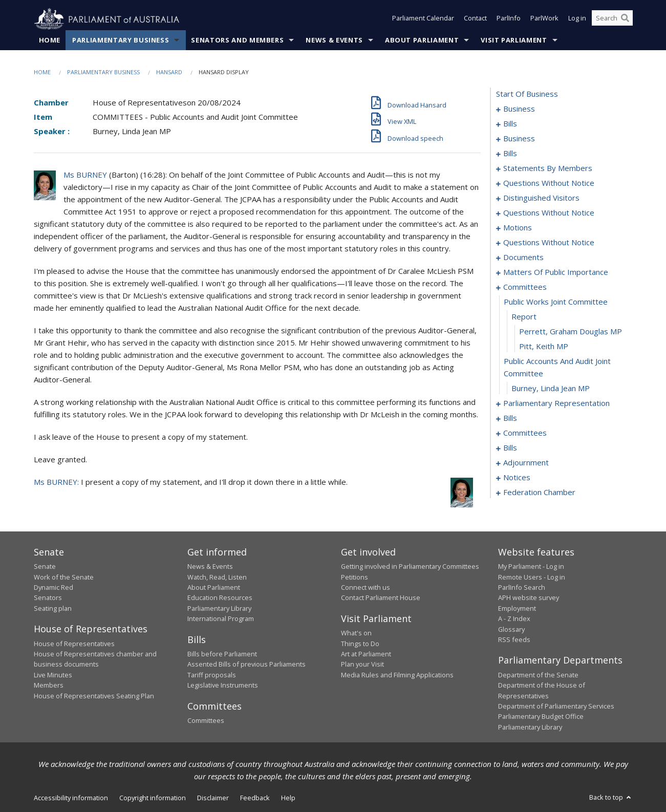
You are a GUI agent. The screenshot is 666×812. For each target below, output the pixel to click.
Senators (48, 598)
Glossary (511, 629)
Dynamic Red (53, 588)
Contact (475, 19)
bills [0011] (510, 154)
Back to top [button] (611, 798)
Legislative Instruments (223, 686)
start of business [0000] (527, 94)
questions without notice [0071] (549, 213)
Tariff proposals (212, 675)
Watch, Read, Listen (217, 577)
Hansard (169, 72)
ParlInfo (509, 19)
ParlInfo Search (522, 588)
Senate (45, 567)
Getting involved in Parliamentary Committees (410, 567)
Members (49, 686)
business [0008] (519, 139)
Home (50, 40)
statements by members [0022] (548, 168)
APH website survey (529, 598)
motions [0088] (518, 228)
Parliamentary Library (219, 608)
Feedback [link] (255, 798)
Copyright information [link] (153, 798)
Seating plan (53, 608)
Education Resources (220, 598)
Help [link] (288, 798)
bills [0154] (510, 448)
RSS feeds (514, 640)
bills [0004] (510, 124)
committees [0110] (525, 287)
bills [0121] (510, 418)
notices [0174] (517, 478)
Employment (517, 608)
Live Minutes (53, 675)
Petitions (355, 577)
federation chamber (539, 493)
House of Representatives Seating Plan (94, 696)
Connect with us (366, 588)
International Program (221, 619)
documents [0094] (523, 258)
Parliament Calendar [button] (423, 19)
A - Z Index (514, 619)
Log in (577, 19)
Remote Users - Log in (532, 577)
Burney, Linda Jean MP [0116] (551, 389)
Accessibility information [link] (71, 798)
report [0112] (524, 317)
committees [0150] (525, 433)
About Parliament (422, 40)
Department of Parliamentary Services (556, 707)
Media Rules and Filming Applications (397, 675)
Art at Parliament (366, 654)
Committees (206, 721)
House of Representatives (74, 644)
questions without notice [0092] (549, 243)
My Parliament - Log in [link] (531, 567)
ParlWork (544, 19)
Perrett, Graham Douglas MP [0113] (571, 332)
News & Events (334, 40)
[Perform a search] (625, 19)
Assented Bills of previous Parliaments (246, 665)
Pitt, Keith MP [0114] (544, 347)
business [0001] (519, 109)
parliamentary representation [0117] (556, 403)
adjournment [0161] (526, 463)
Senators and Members (237, 40)
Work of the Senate (64, 577)
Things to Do (360, 644)
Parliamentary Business (121, 40)
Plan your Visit (362, 665)
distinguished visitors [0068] (541, 198)
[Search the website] (612, 19)
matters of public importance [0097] (556, 272)
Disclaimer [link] (213, 798)
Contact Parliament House (381, 598)
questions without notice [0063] (549, 183)
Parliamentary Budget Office (541, 717)
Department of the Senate (538, 675)
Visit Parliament (514, 40)
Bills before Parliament (222, 654)
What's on (356, 633)
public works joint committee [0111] (556, 302)
